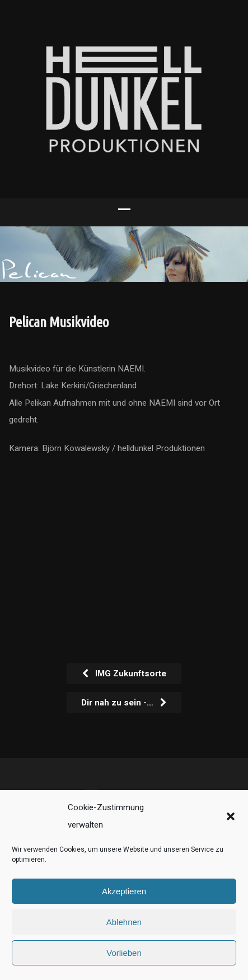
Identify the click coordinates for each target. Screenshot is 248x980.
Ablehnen (124, 922)
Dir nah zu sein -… (124, 703)
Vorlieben (124, 953)
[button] (231, 816)
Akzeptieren (124, 891)
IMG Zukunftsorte (124, 674)
